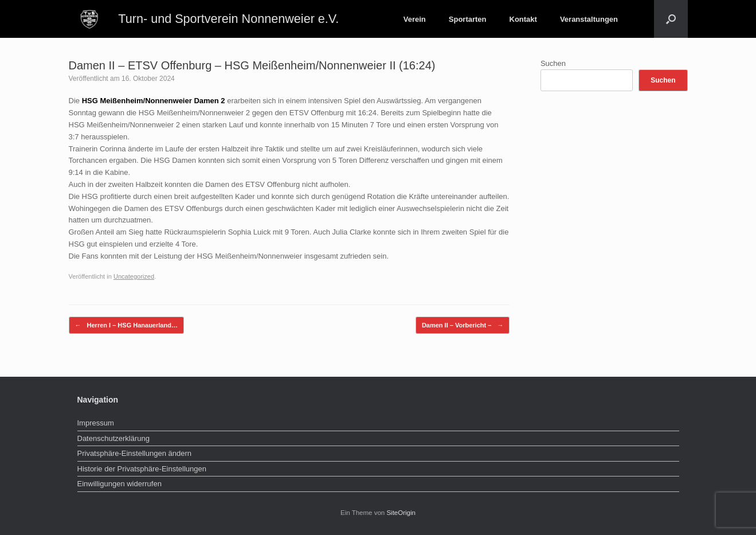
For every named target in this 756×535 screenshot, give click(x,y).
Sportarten (468, 19)
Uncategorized (134, 276)
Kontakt (523, 19)
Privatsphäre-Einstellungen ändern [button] (134, 453)
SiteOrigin (401, 513)
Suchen (553, 63)
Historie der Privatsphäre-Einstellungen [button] (142, 469)
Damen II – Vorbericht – (463, 325)
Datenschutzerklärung (113, 438)
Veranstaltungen (589, 19)
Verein (415, 19)
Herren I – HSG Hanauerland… (126, 325)
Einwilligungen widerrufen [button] (120, 484)
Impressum (96, 423)
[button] (671, 19)
